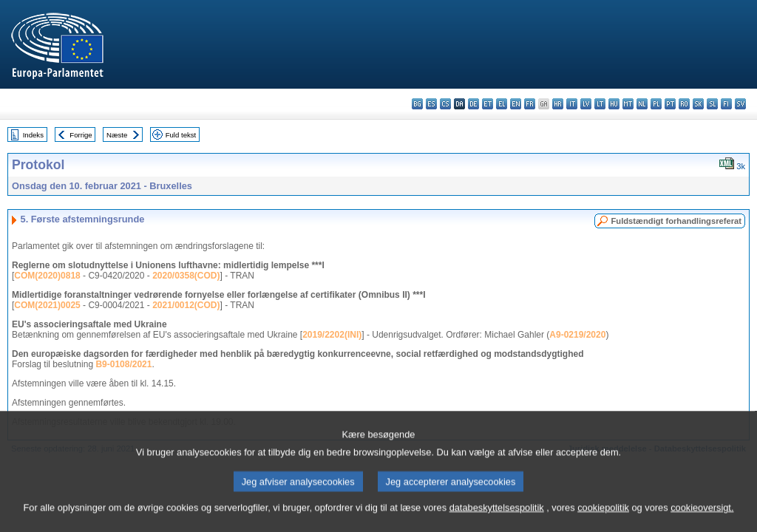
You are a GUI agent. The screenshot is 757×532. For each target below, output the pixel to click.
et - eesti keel (488, 104)
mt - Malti (628, 104)
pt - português (670, 104)
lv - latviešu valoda (586, 104)
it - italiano (572, 104)
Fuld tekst (181, 135)
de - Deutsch (473, 104)
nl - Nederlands (642, 104)
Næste (117, 135)
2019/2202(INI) (332, 335)
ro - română (684, 104)
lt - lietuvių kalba (600, 104)
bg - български (417, 104)
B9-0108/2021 (123, 364)
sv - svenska (740, 104)
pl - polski (656, 104)
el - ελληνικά (502, 104)
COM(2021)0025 (47, 305)
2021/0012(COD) (186, 305)
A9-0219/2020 (577, 335)
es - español (431, 104)
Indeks (33, 135)
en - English (516, 104)
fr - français (530, 104)
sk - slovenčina (698, 104)
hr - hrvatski (558, 104)
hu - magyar (614, 104)
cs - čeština (445, 104)
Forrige (81, 135)
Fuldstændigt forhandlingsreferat (676, 221)
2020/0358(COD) (186, 276)
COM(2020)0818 (47, 276)
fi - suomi (726, 104)
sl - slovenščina (712, 104)
